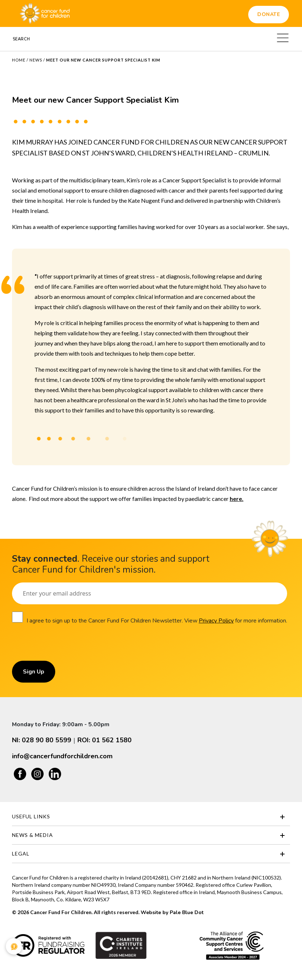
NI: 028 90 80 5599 (42, 740)
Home (19, 60)
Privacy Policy (216, 621)
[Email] (150, 593)
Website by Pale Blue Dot (172, 912)
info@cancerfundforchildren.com (62, 756)
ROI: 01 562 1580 (104, 740)
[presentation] (67, 647)
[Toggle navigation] (283, 37)
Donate (269, 14)
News (36, 60)
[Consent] (17, 617)
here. (237, 499)
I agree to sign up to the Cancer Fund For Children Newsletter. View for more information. (157, 621)
